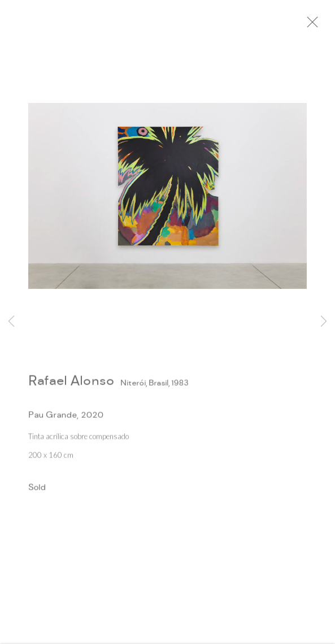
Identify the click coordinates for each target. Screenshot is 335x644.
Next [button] (324, 322)
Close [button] (319, 25)
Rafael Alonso (71, 385)
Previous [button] (11, 322)
